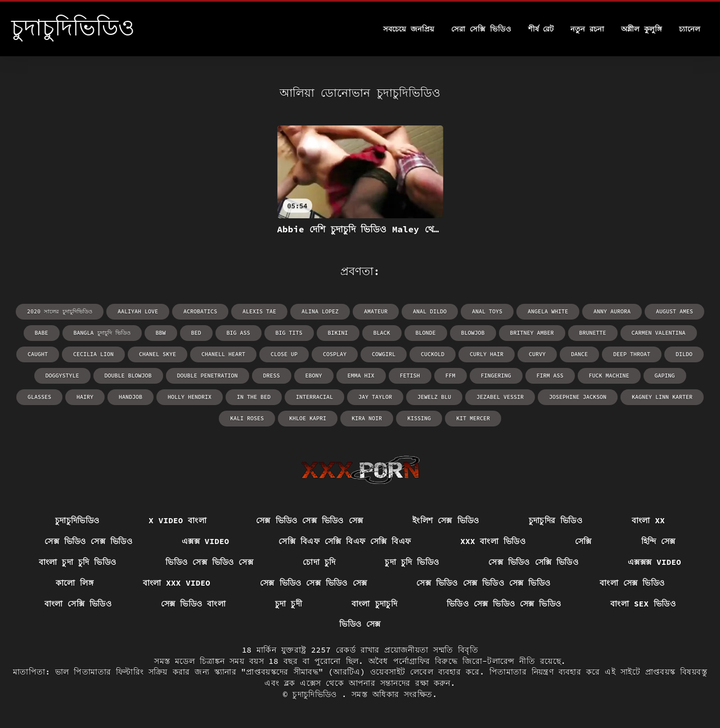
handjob (130, 397)
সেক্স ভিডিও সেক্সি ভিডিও (533, 562)
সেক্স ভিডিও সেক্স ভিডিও (88, 541)
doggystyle (62, 376)
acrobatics (200, 311)
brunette (593, 333)
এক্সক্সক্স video (654, 562)
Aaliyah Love (138, 311)
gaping (665, 376)
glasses (39, 397)
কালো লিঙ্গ (75, 583)
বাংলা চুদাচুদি (374, 604)
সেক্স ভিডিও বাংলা (193, 604)
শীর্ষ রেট (541, 29)
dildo (684, 354)
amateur (376, 311)
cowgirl (384, 354)
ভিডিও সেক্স (360, 624)
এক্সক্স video (206, 541)
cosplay (335, 354)
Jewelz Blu (434, 397)
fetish (410, 376)
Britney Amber (532, 333)
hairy (85, 397)
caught (38, 354)
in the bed (254, 397)
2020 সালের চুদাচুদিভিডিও (60, 311)
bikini (338, 333)
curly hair (487, 354)
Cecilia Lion (93, 354)
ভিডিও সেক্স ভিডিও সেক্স (209, 562)
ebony (314, 376)
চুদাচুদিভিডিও (77, 520)
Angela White (548, 311)
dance (579, 354)
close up (284, 354)
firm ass (550, 376)
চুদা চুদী (289, 604)
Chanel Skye (157, 354)
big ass (238, 333)
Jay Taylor (375, 397)
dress (272, 376)
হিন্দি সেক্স (658, 541)
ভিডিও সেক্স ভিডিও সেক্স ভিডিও (504, 604)
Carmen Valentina (659, 333)
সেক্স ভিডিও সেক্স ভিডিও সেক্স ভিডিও (483, 583)
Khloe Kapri (308, 418)
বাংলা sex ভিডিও (643, 604)
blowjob (473, 333)
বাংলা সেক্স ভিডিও (632, 583)
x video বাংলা (177, 520)
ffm (451, 376)
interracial (314, 397)
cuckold (433, 354)
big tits (289, 333)
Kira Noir (367, 418)
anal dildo (430, 311)
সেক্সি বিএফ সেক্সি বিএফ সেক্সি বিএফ (345, 541)
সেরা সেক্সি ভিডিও (481, 29)
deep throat (632, 354)
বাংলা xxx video (177, 583)
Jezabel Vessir (500, 397)
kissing (419, 418)
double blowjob (128, 376)
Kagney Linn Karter (662, 397)
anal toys (487, 311)
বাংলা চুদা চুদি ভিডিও (77, 562)
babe (42, 333)
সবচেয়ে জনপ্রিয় (409, 29)
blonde (426, 333)
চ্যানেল (690, 29)
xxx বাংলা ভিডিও (493, 541)
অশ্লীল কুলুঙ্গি (642, 29)
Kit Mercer (473, 418)
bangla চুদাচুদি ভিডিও (102, 333)
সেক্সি (583, 541)
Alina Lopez (320, 311)
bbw (161, 333)
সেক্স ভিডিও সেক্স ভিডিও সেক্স (309, 520)
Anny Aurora (612, 311)
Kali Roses (247, 418)
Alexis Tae (259, 311)
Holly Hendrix (190, 397)
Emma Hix (361, 376)
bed (196, 333)
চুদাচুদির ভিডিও (556, 520)
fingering (496, 376)
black (382, 333)
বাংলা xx (648, 520)
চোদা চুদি (319, 562)
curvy (537, 354)
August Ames (674, 311)
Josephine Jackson (578, 397)
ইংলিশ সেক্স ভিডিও (445, 520)
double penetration (208, 376)
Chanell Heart (223, 354)
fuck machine (609, 376)
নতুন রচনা (587, 29)
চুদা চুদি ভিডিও (412, 562)
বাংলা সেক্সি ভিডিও (78, 604)
